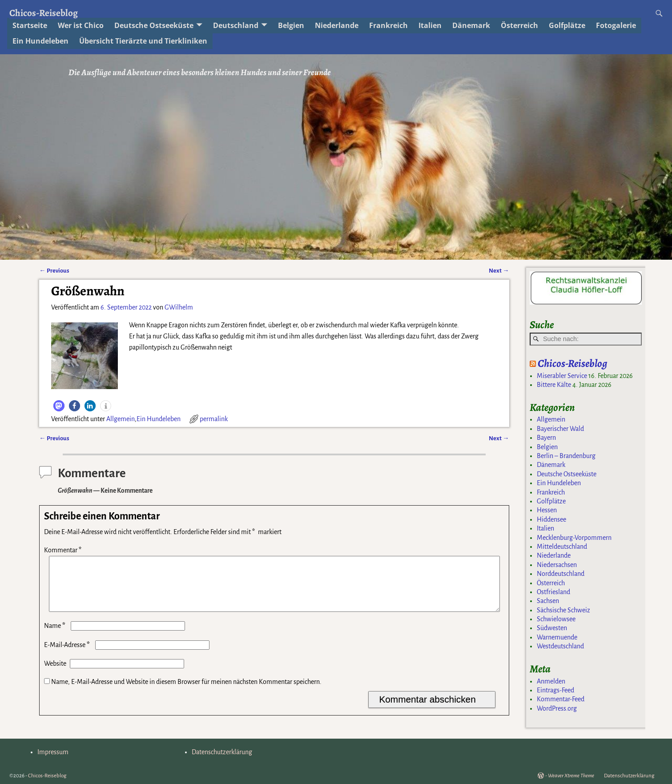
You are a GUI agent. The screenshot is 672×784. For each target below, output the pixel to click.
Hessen (547, 510)
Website (55, 674)
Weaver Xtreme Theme (571, 776)
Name (56, 636)
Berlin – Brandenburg (566, 456)
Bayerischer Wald (560, 429)
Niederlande (337, 25)
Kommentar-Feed (561, 699)
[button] (59, 406)
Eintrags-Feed (555, 690)
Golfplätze (567, 25)
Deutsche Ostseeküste (154, 25)
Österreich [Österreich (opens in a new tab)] (519, 25)
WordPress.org (557, 708)
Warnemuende (557, 637)
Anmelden (551, 681)
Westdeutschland (560, 646)
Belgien (547, 447)
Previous (54, 271)
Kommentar (64, 550)
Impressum (53, 752)
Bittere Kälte (554, 385)
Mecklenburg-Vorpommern (574, 538)
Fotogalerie (616, 25)
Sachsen (548, 601)
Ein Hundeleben (159, 419)
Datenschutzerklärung (222, 752)
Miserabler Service (562, 376)
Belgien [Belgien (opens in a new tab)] (291, 25)
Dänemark (551, 465)
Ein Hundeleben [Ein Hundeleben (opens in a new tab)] (40, 41)
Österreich (551, 583)
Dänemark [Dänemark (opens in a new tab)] (471, 25)
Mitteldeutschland (562, 547)
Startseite (30, 25)
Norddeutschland (561, 574)
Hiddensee (551, 519)
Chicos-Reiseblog (44, 13)
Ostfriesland (553, 592)
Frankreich (551, 492)
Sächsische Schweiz (563, 610)
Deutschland (236, 25)
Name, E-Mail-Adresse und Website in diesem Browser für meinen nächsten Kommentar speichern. (186, 692)
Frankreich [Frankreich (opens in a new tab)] (388, 25)
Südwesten (552, 628)
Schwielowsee (556, 619)
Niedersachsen (557, 565)
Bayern (546, 438)
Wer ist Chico (81, 25)
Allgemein (121, 419)
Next (499, 271)
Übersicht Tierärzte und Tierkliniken (143, 41)
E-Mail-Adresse (68, 655)
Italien (430, 25)
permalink (214, 419)
